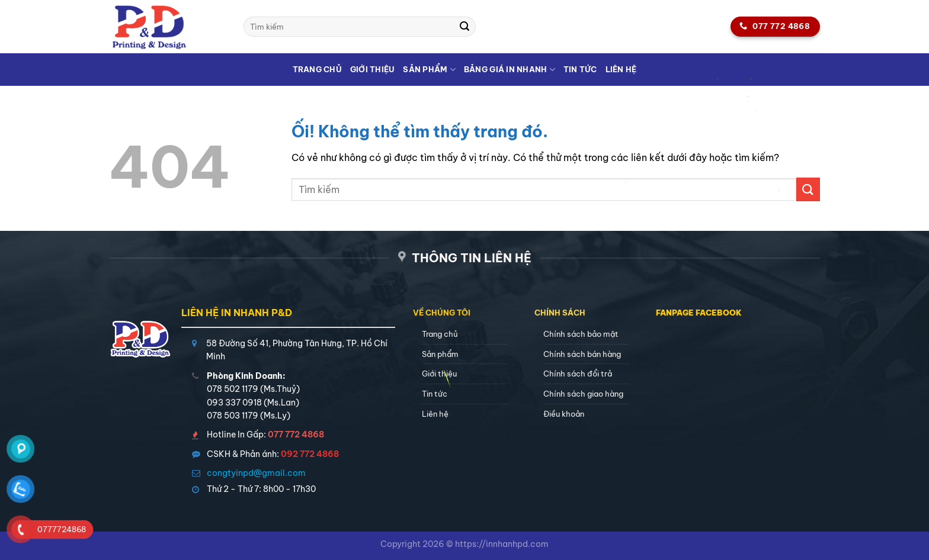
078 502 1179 (233, 389)
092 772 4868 (310, 454)
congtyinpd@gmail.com (256, 473)
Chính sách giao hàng (583, 394)
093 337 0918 (234, 403)
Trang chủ (317, 69)
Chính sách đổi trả (578, 374)
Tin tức (580, 69)
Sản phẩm (429, 70)
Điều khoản (564, 414)
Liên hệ (621, 69)
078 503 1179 (233, 416)
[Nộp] (465, 27)
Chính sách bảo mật (581, 334)
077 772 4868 (296, 435)
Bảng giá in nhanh (510, 70)
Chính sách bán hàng (582, 354)
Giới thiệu (373, 69)
